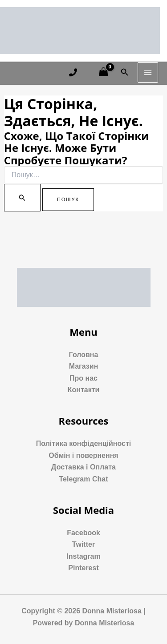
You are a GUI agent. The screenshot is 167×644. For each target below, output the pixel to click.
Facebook (83, 533)
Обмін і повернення (83, 455)
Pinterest (83, 568)
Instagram (83, 556)
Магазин (84, 366)
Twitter (83, 544)
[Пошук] (22, 198)
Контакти (84, 390)
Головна (84, 355)
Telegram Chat (84, 479)
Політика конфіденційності (83, 443)
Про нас (83, 378)
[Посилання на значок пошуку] (125, 72)
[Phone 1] (73, 72)
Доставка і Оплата (83, 467)
